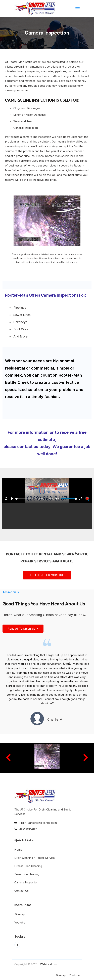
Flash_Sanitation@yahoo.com (38, 823)
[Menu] (78, 9)
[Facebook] (17, 945)
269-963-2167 (28, 829)
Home (18, 850)
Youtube (20, 922)
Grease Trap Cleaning (28, 866)
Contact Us (21, 891)
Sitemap (19, 914)
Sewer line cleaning (27, 874)
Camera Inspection (26, 882)
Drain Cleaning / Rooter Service (35, 858)
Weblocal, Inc (49, 964)
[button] (8, 758)
